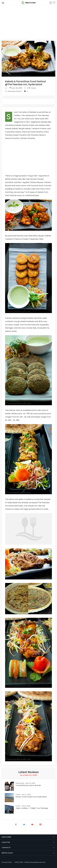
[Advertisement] (28, 22)
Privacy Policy (7, 862)
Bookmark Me (54, 3)
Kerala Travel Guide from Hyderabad (31, 797)
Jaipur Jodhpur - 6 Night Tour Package (32, 808)
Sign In (50, 3)
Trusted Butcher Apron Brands (28, 785)
